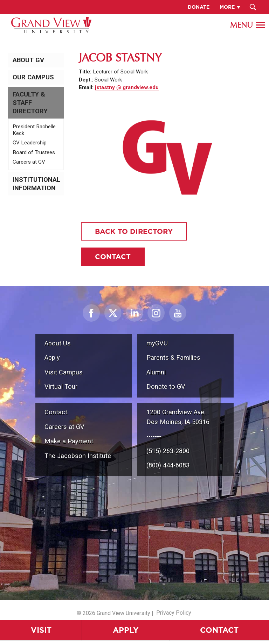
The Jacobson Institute (78, 456)
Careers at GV (29, 162)
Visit (41, 630)
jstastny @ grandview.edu (127, 87)
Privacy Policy (174, 613)
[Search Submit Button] (253, 7)
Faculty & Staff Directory (30, 103)
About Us (58, 343)
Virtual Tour (61, 387)
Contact (219, 630)
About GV (28, 60)
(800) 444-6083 (168, 465)
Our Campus (33, 77)
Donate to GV (166, 387)
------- (154, 436)
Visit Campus (64, 372)
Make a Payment (69, 441)
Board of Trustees (34, 152)
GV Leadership (30, 143)
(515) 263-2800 (168, 451)
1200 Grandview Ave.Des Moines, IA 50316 (178, 417)
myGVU (157, 343)
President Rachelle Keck (34, 130)
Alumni (156, 372)
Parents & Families (173, 357)
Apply (126, 630)
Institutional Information (36, 184)
